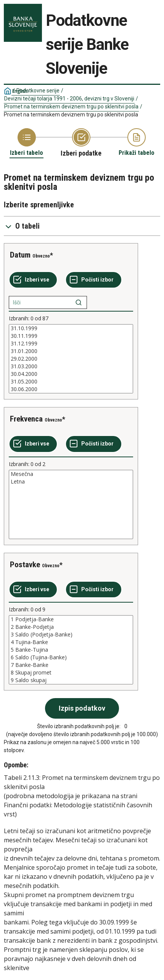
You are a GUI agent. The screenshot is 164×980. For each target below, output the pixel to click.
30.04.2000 (71, 374)
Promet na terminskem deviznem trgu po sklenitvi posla (71, 107)
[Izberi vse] (33, 280)
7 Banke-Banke (71, 665)
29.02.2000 (71, 359)
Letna (71, 482)
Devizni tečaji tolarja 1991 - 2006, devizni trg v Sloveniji (69, 99)
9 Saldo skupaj (71, 680)
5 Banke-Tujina (71, 650)
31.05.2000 (71, 382)
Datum (20, 255)
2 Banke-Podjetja (71, 627)
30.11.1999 (71, 336)
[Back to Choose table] (27, 142)
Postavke (25, 565)
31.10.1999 (71, 328)
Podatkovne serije (38, 91)
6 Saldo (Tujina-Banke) (71, 657)
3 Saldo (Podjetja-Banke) (71, 635)
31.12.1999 (71, 344)
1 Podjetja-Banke (71, 619)
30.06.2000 (71, 389)
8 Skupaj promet (71, 673)
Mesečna (71, 474)
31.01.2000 (71, 351)
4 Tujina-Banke (71, 642)
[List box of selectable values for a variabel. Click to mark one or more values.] (71, 359)
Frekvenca (26, 419)
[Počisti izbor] (94, 280)
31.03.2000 (71, 366)
